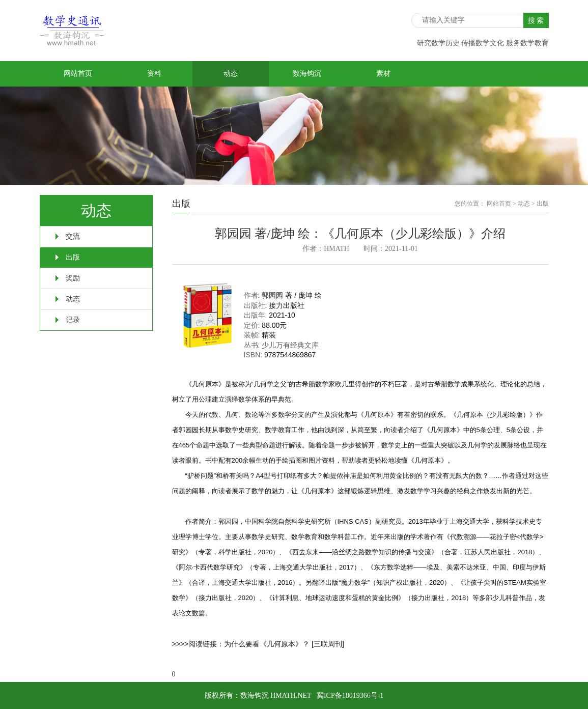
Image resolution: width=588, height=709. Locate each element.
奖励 (73, 278)
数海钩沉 (307, 74)
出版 (73, 257)
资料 (154, 74)
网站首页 (78, 74)
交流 (73, 236)
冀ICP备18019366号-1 (350, 696)
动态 (231, 74)
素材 (383, 74)
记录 (73, 320)
